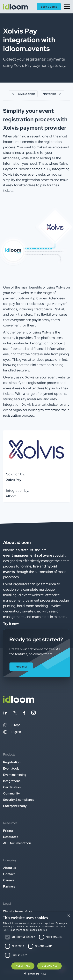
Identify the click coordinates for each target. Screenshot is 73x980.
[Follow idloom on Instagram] (33, 713)
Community (11, 793)
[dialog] (36, 946)
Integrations (12, 781)
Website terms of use (18, 911)
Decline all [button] (49, 966)
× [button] (69, 916)
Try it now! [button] (11, 624)
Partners (9, 886)
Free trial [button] (21, 667)
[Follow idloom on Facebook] (24, 713)
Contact (9, 874)
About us (9, 868)
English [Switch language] (12, 732)
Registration (12, 762)
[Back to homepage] (19, 702)
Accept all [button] (23, 966)
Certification (12, 787)
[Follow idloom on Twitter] (15, 713)
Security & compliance (19, 800)
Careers (9, 880)
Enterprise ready (15, 806)
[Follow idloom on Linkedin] (5, 713)
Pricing (8, 831)
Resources (11, 837)
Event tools (11, 768)
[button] (12, 725)
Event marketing (15, 775)
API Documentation (17, 843)
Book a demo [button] (49, 7)
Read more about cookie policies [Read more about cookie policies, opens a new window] (28, 930)
